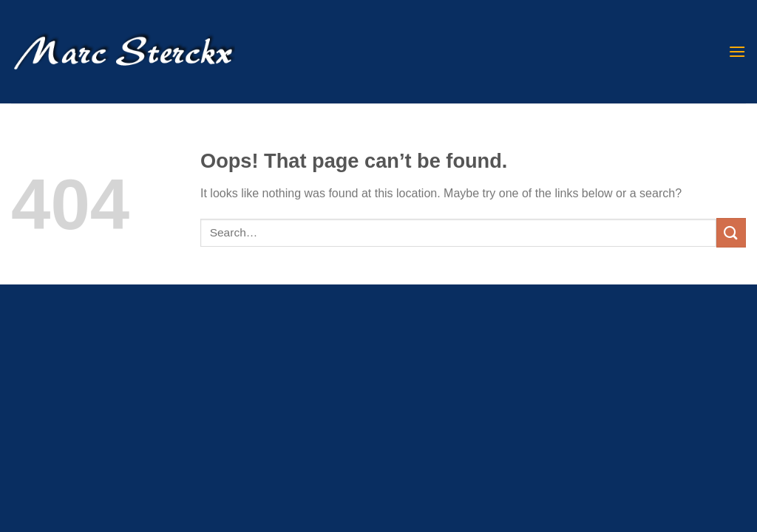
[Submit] (731, 232)
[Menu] (737, 51)
